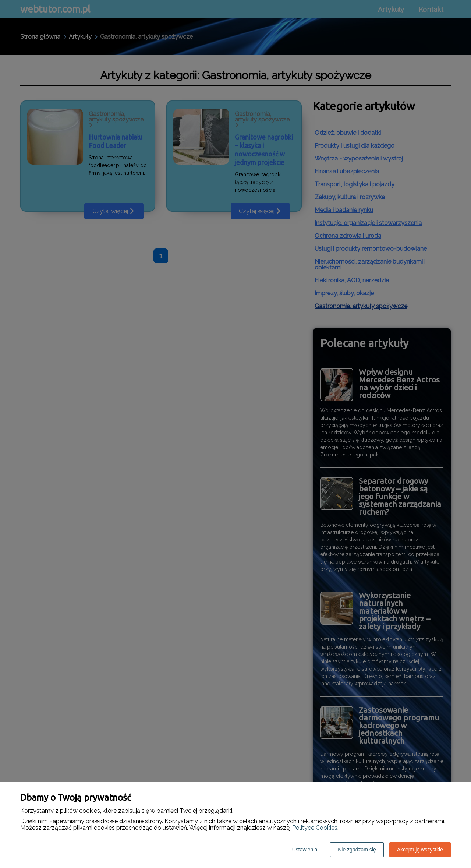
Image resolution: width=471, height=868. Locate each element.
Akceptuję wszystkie (420, 850)
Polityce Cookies (315, 828)
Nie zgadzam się (357, 850)
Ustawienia (305, 850)
